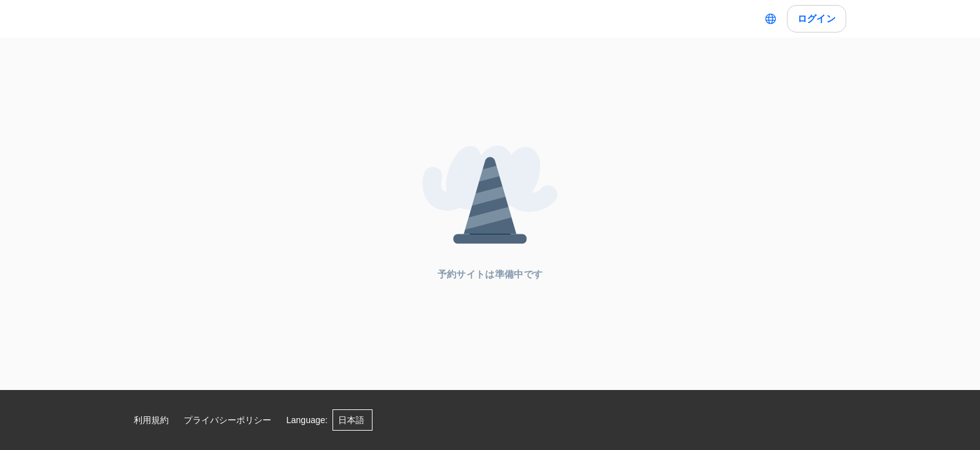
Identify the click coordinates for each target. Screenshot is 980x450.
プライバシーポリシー (227, 420)
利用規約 (151, 420)
